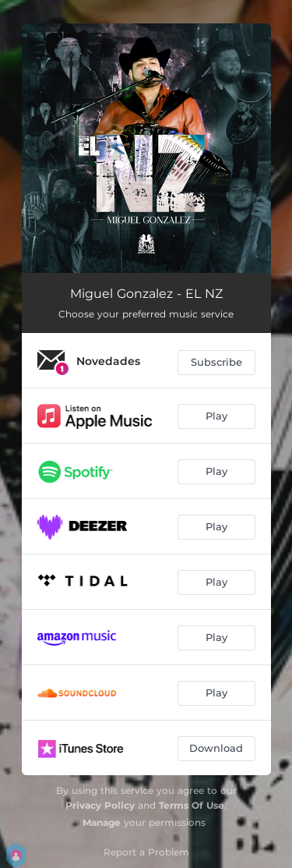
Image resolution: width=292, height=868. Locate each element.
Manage (102, 822)
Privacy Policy (100, 805)
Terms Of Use (192, 805)
